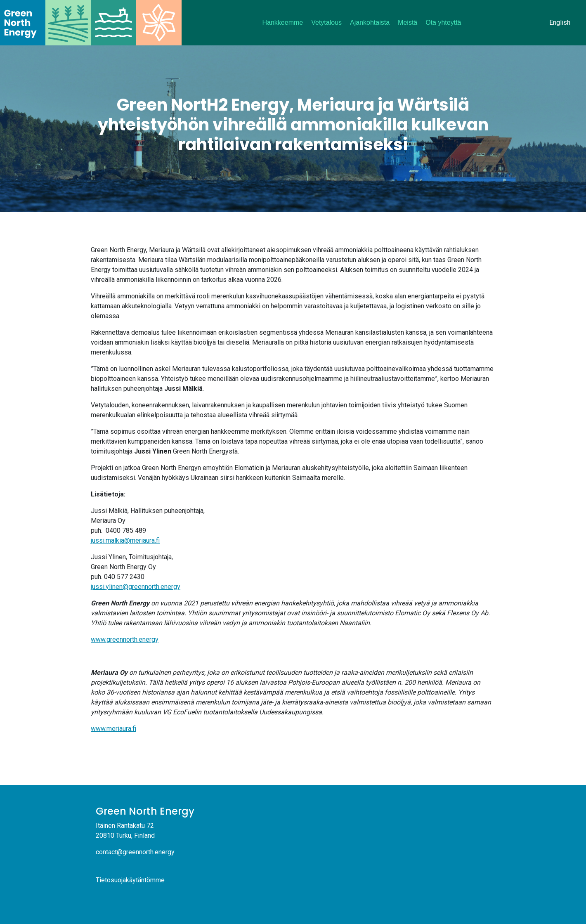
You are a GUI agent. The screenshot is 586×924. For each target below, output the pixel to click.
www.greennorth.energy (125, 639)
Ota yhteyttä (443, 22)
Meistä (408, 22)
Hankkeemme (283, 22)
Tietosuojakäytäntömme (130, 880)
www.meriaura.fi (113, 729)
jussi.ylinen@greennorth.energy (136, 587)
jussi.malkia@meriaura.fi (125, 540)
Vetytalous (326, 22)
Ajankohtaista (370, 22)
